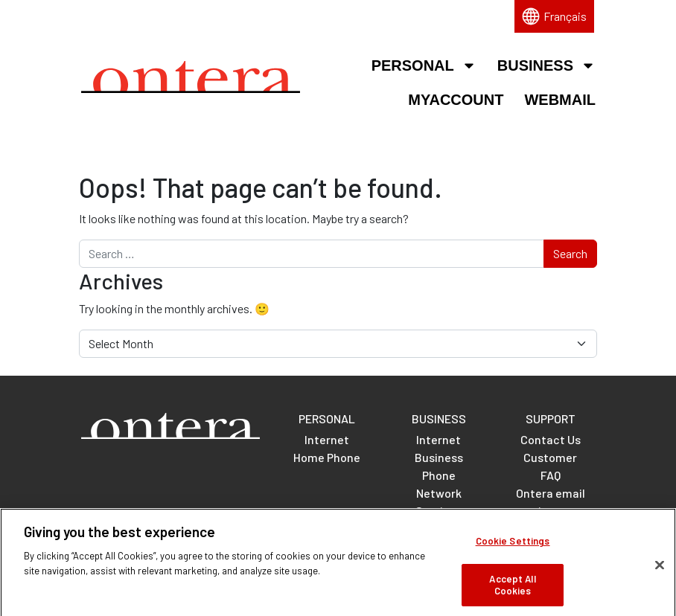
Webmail (560, 100)
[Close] (660, 571)
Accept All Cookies (512, 591)
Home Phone (327, 457)
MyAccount (456, 100)
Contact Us (551, 439)
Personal (424, 65)
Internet (327, 439)
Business (546, 65)
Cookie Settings (513, 548)
